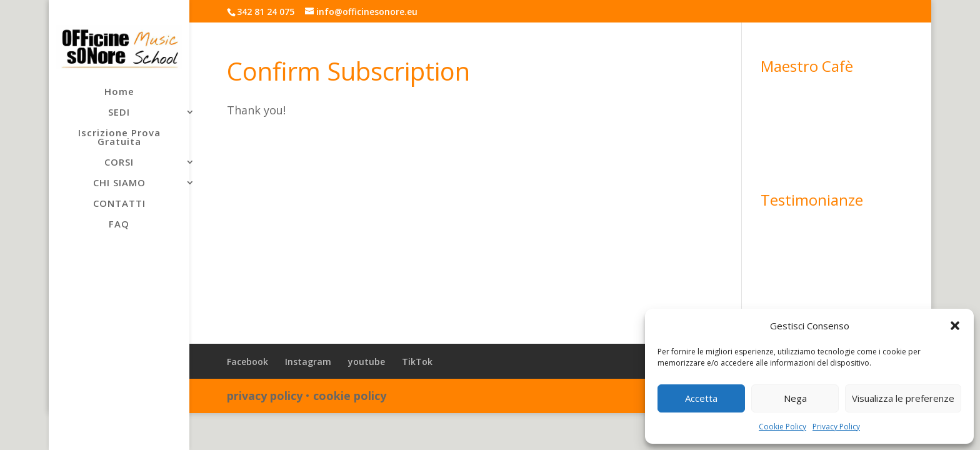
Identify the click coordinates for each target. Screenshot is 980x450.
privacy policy (265, 396)
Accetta (701, 398)
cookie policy (350, 396)
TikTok (417, 362)
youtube (367, 362)
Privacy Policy (836, 427)
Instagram (308, 362)
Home (119, 92)
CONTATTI (119, 204)
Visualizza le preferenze (903, 398)
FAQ (119, 225)
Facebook (247, 362)
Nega (795, 398)
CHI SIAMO (119, 183)
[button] (955, 326)
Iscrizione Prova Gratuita (119, 138)
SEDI (119, 113)
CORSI (119, 163)
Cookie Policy (782, 427)
